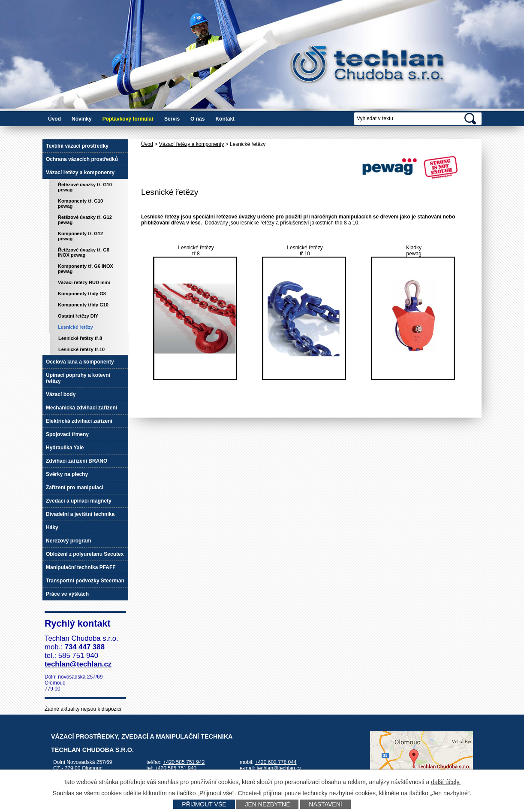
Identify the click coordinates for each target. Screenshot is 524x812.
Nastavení (325, 804)
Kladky (414, 248)
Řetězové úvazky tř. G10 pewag (85, 187)
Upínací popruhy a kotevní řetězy (78, 378)
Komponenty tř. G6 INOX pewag (86, 269)
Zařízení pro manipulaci (75, 488)
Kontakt (225, 119)
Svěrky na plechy (67, 474)
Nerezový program (68, 541)
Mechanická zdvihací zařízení (81, 408)
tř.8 (196, 254)
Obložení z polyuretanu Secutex (85, 554)
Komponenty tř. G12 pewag (80, 236)
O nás (197, 119)
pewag (414, 254)
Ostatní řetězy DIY (78, 316)
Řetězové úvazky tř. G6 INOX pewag (84, 252)
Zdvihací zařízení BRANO (77, 461)
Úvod (54, 119)
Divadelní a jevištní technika (80, 514)
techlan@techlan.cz (279, 768)
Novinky (82, 119)
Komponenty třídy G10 (83, 305)
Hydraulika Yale (65, 448)
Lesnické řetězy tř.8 (80, 338)
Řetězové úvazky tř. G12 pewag (85, 220)
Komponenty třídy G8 (82, 294)
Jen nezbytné (267, 804)
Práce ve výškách (67, 594)
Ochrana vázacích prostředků (82, 159)
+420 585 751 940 (176, 768)
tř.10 (305, 254)
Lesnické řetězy (196, 248)
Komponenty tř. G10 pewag (80, 203)
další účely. (446, 782)
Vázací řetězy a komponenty (191, 144)
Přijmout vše (204, 804)
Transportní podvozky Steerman (85, 581)
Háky (52, 527)
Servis (172, 119)
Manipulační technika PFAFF (81, 567)
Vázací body (61, 394)
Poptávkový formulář (128, 119)
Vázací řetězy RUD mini (84, 282)
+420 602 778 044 (276, 762)
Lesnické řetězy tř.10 (81, 349)
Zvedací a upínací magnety (79, 501)
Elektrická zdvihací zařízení (79, 421)
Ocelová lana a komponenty (80, 362)
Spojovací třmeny (67, 434)
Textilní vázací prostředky (77, 146)
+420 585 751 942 (184, 762)
